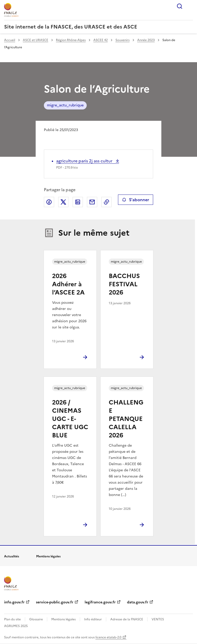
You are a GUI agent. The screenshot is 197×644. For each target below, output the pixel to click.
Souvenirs (122, 40)
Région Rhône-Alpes (71, 40)
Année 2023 (146, 40)
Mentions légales (63, 619)
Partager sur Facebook (49, 202)
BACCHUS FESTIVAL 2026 (124, 284)
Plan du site (12, 619)
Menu (190, 6)
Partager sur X (63, 202)
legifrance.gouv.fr (100, 602)
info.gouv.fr (14, 602)
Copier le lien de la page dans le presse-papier (106, 202)
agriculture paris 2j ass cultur (85, 161)
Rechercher (180, 6)
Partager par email (92, 202)
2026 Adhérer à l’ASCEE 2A (68, 284)
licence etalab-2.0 (108, 637)
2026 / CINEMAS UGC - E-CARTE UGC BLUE (70, 419)
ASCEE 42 (101, 40)
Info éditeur (93, 619)
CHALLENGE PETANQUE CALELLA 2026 (126, 419)
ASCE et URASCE (36, 40)
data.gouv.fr (138, 602)
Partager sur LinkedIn (78, 202)
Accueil (10, 40)
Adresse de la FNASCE (127, 619)
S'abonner (136, 200)
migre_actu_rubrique (65, 105)
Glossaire (36, 619)
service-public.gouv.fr (55, 602)
